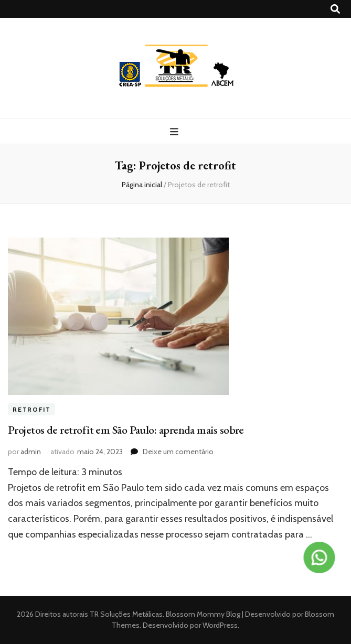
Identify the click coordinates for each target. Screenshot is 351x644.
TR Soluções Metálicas (126, 614)
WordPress (220, 625)
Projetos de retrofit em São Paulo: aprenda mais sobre (127, 430)
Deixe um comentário (178, 452)
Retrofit (31, 409)
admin (31, 452)
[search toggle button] (335, 9)
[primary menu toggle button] (175, 132)
